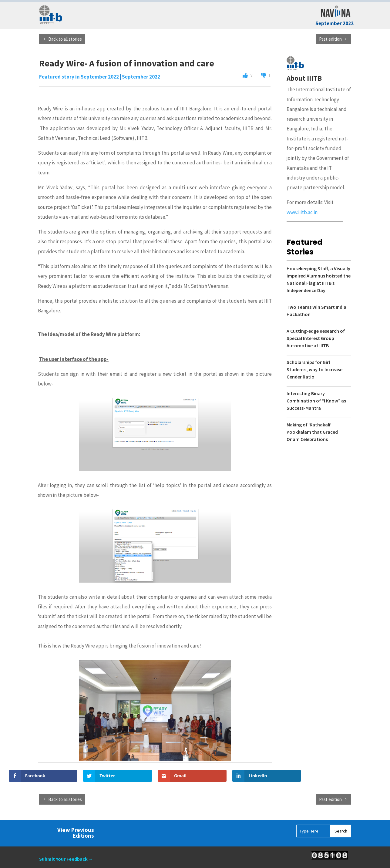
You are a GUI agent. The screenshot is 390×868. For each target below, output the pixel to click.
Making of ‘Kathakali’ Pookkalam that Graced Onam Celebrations (312, 432)
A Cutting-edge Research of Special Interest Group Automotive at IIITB (316, 338)
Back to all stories (65, 39)
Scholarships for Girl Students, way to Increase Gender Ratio (314, 369)
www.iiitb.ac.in (302, 212)
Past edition (330, 39)
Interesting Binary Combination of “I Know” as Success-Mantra (316, 401)
